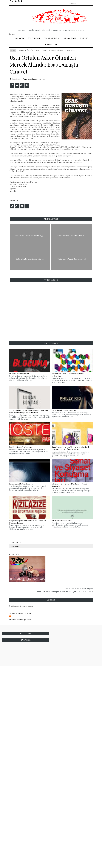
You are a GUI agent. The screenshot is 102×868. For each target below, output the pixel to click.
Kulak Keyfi (70, 38)
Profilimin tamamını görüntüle (20, 620)
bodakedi (16, 79)
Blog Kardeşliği (52, 38)
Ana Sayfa (19, 38)
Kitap (22, 50)
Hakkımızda (51, 44)
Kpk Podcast (34, 38)
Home (13, 50)
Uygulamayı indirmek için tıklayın (21, 606)
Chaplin (84, 38)
